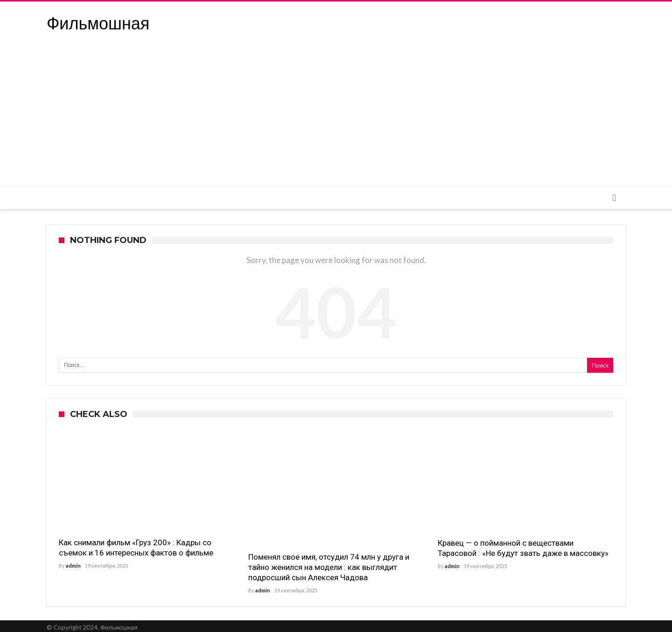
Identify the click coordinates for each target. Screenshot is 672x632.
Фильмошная (98, 24)
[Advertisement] (336, 116)
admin (73, 566)
